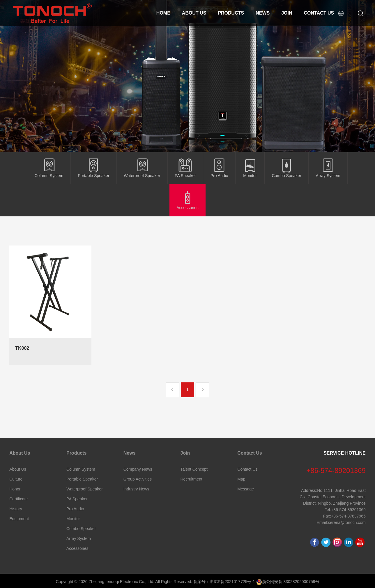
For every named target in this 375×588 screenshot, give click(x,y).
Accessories (77, 548)
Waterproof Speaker (85, 489)
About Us (195, 13)
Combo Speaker (81, 529)
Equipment (19, 519)
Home (164, 13)
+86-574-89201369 (336, 470)
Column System (81, 469)
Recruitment (191, 479)
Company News (138, 469)
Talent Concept (194, 469)
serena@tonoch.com (347, 522)
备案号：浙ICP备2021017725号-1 (224, 582)
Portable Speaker (82, 479)
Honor (15, 489)
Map (241, 479)
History (16, 509)
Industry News (136, 489)
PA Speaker (77, 499)
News (267, 13)
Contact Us (250, 453)
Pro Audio (75, 509)
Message (246, 489)
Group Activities (138, 479)
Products (233, 13)
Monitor (73, 519)
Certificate (18, 499)
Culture (16, 479)
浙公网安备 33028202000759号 (288, 582)
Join (292, 13)
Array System (79, 538)
